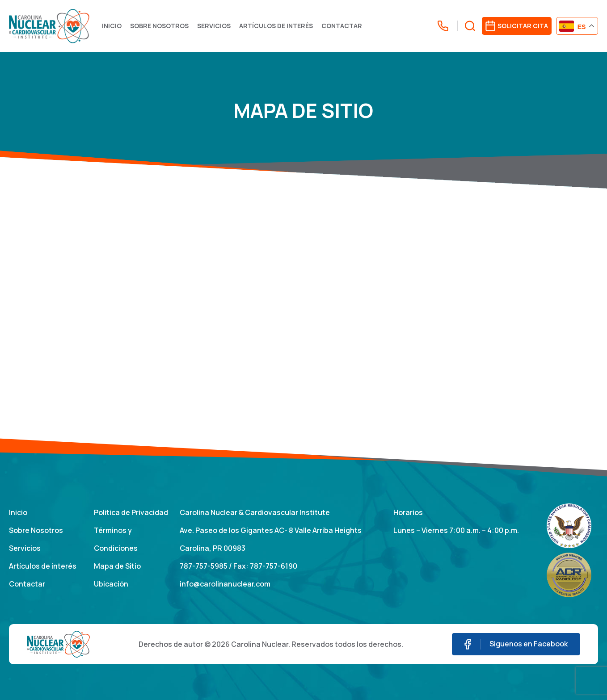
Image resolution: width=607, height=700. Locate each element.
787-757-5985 (204, 566)
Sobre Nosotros (159, 26)
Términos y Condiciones (116, 539)
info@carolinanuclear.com (225, 584)
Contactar (342, 26)
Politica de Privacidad (131, 512)
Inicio (112, 26)
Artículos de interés (276, 26)
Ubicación (111, 584)
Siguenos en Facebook (516, 644)
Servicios (214, 26)
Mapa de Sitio (117, 566)
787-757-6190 (274, 566)
